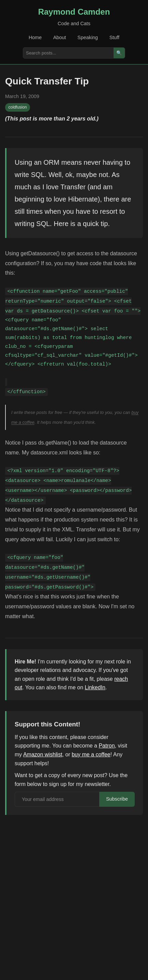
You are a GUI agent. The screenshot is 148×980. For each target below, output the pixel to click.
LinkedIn (95, 687)
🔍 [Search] (119, 53)
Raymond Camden (74, 12)
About (60, 37)
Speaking (88, 37)
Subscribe (117, 799)
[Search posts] (68, 53)
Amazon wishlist (43, 754)
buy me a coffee (91, 754)
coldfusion (18, 107)
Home (35, 37)
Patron (107, 746)
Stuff (114, 37)
